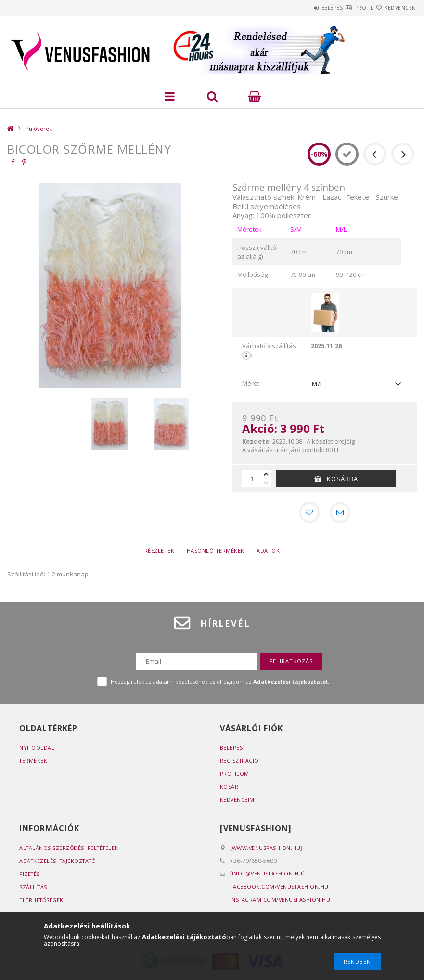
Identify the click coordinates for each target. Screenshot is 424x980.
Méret (251, 383)
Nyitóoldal (37, 750)
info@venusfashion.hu (268, 875)
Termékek (34, 763)
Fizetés (30, 876)
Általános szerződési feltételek (71, 850)
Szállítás (34, 889)
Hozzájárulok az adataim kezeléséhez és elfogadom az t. (220, 684)
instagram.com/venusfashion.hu (281, 901)
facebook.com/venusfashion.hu (280, 888)
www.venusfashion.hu (267, 850)
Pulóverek (39, 128)
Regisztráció (240, 763)
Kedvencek (394, 8)
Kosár (229, 789)
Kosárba (342, 479)
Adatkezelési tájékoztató (59, 863)
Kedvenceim (238, 802)
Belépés (303, 8)
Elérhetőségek (42, 902)
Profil (347, 8)
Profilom (235, 776)
